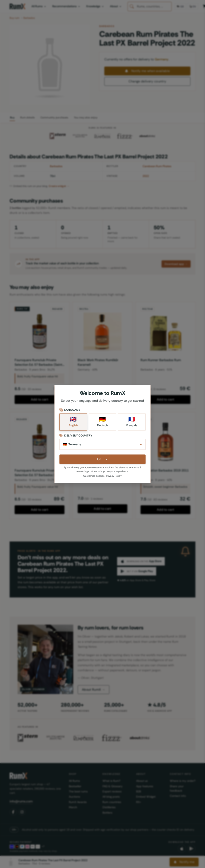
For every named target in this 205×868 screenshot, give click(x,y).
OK (103, 459)
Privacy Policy (114, 476)
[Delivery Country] (102, 444)
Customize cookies (94, 476)
